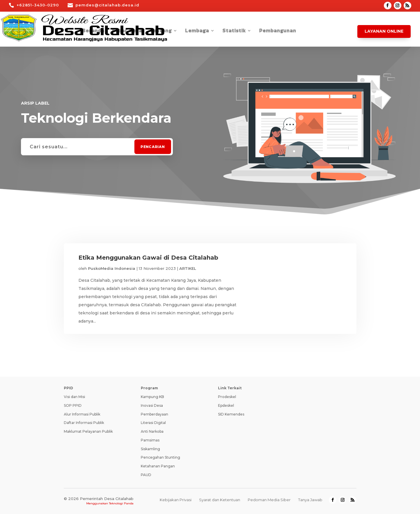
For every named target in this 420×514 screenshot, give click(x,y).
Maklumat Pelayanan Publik (88, 431)
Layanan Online (384, 31)
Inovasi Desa (152, 405)
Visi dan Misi (74, 397)
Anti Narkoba (152, 431)
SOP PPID (73, 405)
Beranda (93, 31)
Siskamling (150, 449)
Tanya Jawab (310, 500)
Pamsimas (150, 440)
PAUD (146, 475)
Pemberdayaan (154, 414)
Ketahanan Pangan (158, 466)
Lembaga (197, 31)
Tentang (161, 31)
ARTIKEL (188, 268)
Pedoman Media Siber (269, 500)
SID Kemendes (231, 414)
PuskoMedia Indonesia (112, 268)
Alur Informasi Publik (82, 414)
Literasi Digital (153, 423)
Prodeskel (227, 397)
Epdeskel (226, 405)
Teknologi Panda (121, 503)
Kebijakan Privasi (176, 500)
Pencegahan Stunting (160, 457)
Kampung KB (152, 397)
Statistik (234, 31)
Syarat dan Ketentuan (220, 500)
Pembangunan (278, 31)
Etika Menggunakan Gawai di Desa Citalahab (148, 258)
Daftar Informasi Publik (84, 423)
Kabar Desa (127, 31)
